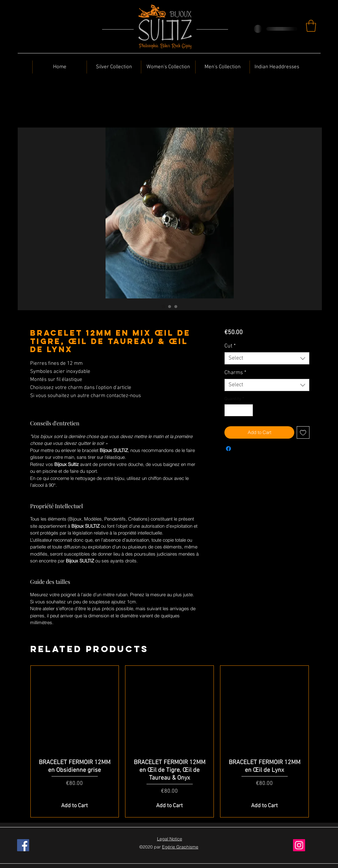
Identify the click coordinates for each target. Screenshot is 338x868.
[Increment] (248, 410)
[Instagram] (299, 845)
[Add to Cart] (75, 806)
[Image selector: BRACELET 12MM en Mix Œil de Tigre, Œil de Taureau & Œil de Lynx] (164, 306)
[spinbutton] (239, 410)
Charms (235, 373)
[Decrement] (230, 410)
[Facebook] (23, 845)
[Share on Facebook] (228, 449)
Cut (230, 346)
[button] (311, 26)
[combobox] (267, 358)
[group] (170, 741)
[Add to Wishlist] (303, 433)
